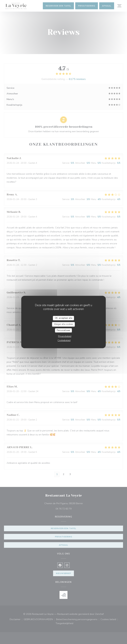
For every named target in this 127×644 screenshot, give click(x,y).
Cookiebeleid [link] (64, 340)
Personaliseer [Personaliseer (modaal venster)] (63, 330)
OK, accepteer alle (63, 318)
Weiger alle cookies (63, 324)
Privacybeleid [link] (65, 336)
